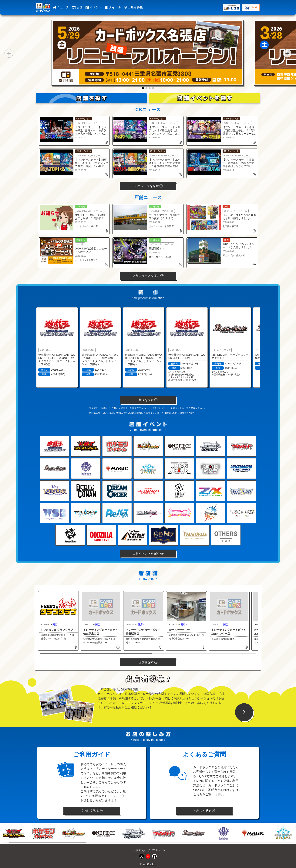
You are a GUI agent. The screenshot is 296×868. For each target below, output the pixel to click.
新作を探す (148, 400)
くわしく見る (92, 811)
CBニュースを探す (148, 186)
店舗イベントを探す (148, 553)
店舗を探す (148, 662)
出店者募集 (133, 7)
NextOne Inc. (149, 864)
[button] (9, 53)
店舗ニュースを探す (148, 276)
